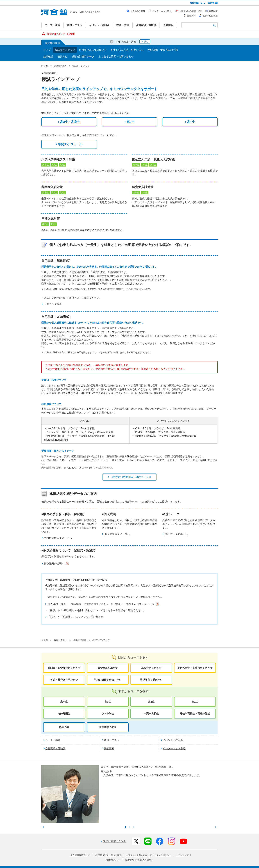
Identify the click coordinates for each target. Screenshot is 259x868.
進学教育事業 (133, 858)
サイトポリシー (164, 826)
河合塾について (113, 830)
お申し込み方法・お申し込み (127, 50)
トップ (47, 50)
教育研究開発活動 (172, 858)
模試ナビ (62, 56)
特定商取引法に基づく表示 (108, 826)
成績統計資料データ (83, 56)
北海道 (71, 34)
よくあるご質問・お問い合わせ (116, 56)
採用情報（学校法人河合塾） (139, 830)
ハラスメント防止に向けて (139, 826)
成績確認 (48, 56)
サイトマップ (182, 826)
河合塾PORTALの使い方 (93, 50)
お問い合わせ (121, 863)
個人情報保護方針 (80, 826)
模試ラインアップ (65, 50)
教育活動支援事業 (152, 858)
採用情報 (108, 863)
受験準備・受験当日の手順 (163, 50)
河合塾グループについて (112, 858)
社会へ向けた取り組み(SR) (197, 858)
